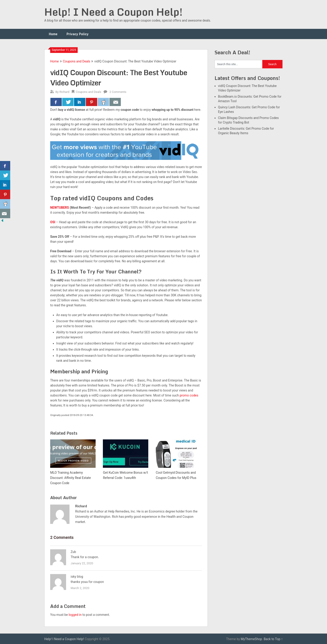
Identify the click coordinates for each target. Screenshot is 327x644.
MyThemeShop (251, 639)
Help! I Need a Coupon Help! (113, 12)
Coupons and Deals (77, 61)
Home (53, 34)
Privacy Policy (78, 34)
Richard (64, 92)
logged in (75, 615)
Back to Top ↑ (273, 639)
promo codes (189, 395)
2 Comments (118, 92)
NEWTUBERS (59, 208)
